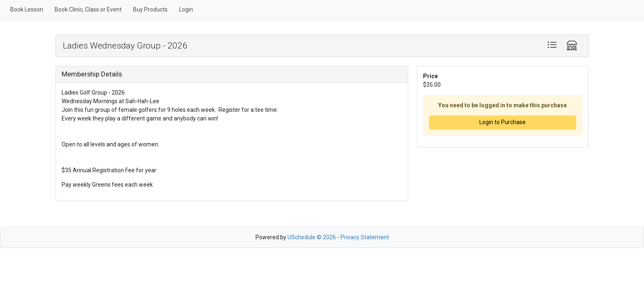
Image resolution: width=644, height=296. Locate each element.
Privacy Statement (365, 237)
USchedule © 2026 (312, 237)
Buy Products (150, 9)
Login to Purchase (503, 122)
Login (186, 9)
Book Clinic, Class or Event (88, 9)
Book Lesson (27, 9)
